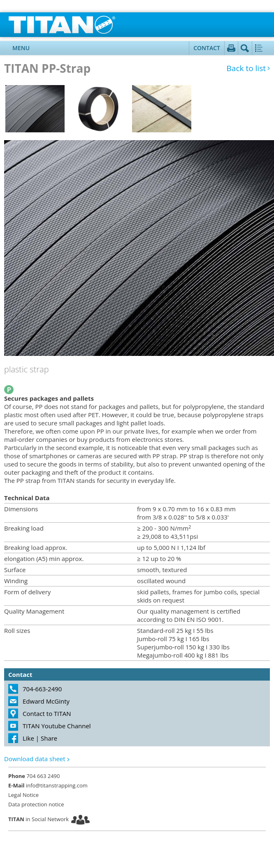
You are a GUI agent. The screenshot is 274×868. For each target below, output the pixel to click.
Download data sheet (35, 759)
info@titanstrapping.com (48, 785)
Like (28, 738)
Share (49, 738)
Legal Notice (23, 795)
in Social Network (38, 819)
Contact (207, 48)
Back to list (246, 68)
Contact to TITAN (47, 713)
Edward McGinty (46, 701)
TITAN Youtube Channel (57, 726)
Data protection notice (36, 804)
